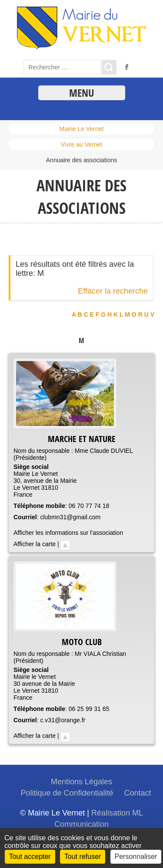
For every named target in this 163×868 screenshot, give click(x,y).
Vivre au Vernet (81, 144)
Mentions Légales (81, 782)
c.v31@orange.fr (63, 720)
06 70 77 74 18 (89, 506)
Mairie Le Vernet (82, 129)
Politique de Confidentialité (67, 793)
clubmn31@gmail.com (70, 517)
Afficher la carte (35, 544)
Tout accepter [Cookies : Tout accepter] (30, 857)
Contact (138, 793)
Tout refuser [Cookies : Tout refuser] (83, 857)
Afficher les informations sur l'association (68, 533)
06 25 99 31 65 (89, 709)
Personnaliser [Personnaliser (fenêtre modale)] (136, 857)
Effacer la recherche (113, 291)
